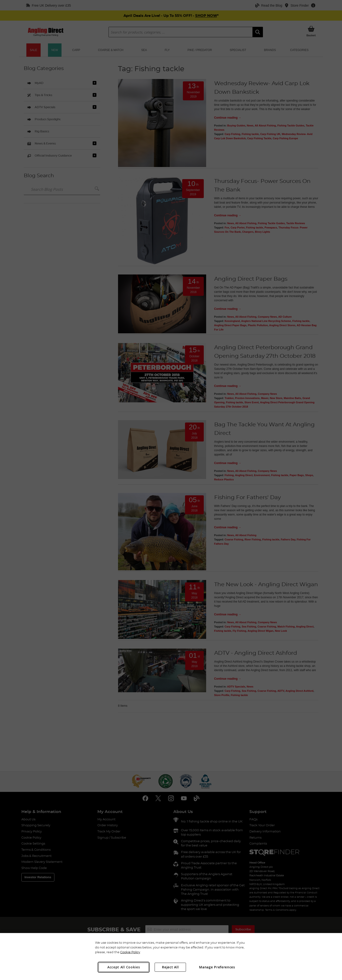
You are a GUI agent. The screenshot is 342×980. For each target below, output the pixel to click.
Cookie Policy (130, 952)
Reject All (170, 967)
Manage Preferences (217, 967)
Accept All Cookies (124, 967)
